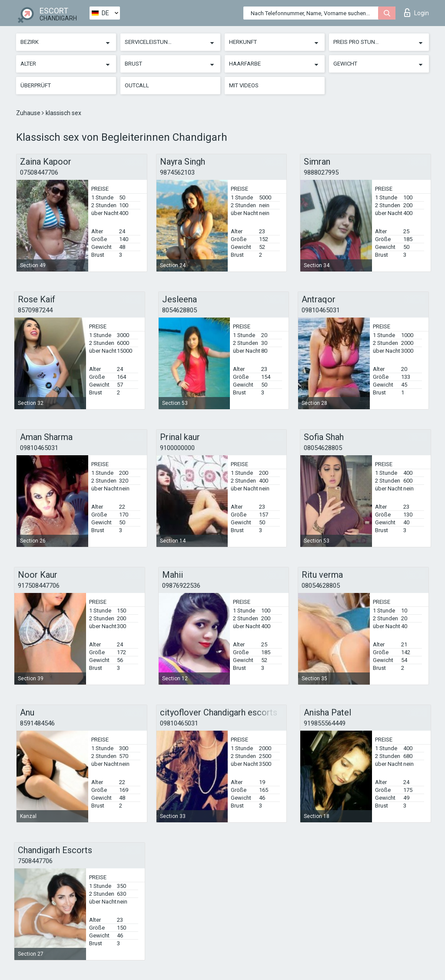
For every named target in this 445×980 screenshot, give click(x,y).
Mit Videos (244, 85)
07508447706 (39, 172)
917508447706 (39, 586)
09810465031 (321, 310)
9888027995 (321, 172)
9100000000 (177, 448)
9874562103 (177, 172)
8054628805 (179, 310)
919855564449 (325, 723)
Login (417, 13)
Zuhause (29, 113)
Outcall (137, 85)
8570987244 (35, 310)
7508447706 (35, 861)
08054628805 (323, 448)
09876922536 (181, 586)
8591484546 (37, 723)
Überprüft (36, 85)
